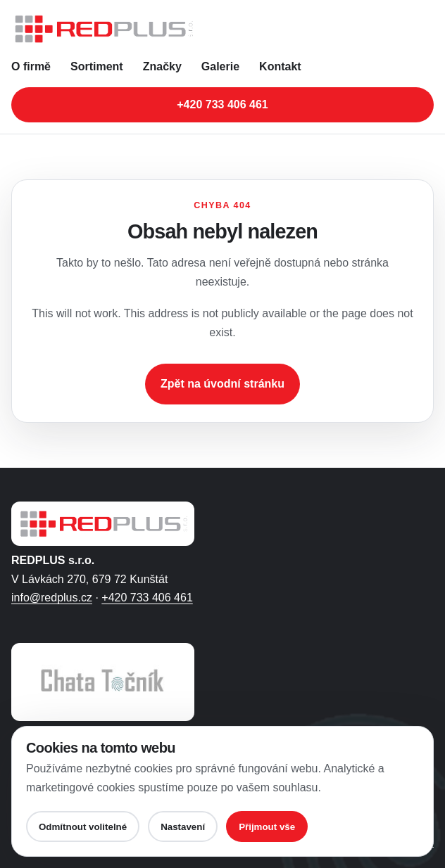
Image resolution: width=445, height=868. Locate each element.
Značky (162, 66)
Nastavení (183, 827)
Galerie (220, 66)
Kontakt (280, 66)
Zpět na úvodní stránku (222, 384)
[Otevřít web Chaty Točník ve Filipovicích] (103, 682)
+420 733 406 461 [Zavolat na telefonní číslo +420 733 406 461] (222, 104)
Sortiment (97, 66)
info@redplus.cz (52, 598)
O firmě (31, 66)
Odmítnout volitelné (83, 827)
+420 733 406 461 (147, 598)
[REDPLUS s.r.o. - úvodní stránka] (222, 29)
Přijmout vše (267, 827)
